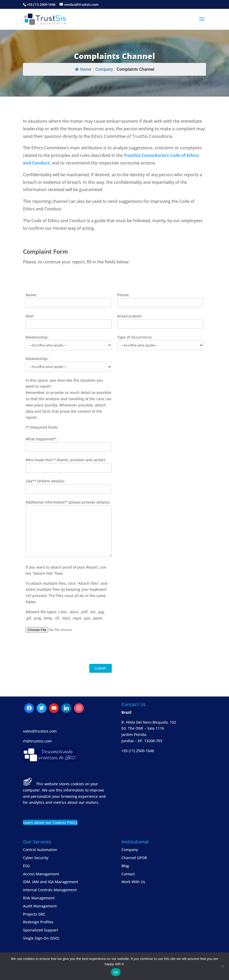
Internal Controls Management (50, 890)
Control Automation (40, 850)
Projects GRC (34, 914)
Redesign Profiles (38, 922)
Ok (116, 972)
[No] (222, 966)
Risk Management (39, 898)
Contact (128, 874)
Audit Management (40, 906)
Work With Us (133, 882)
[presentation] (65, 648)
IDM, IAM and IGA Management (51, 882)
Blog (125, 866)
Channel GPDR (134, 858)
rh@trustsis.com (37, 741)
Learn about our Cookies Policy (50, 822)
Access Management (41, 874)
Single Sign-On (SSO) (41, 938)
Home (83, 69)
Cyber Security (36, 858)
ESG (26, 866)
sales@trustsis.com (40, 731)
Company (130, 850)
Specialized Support (40, 930)
